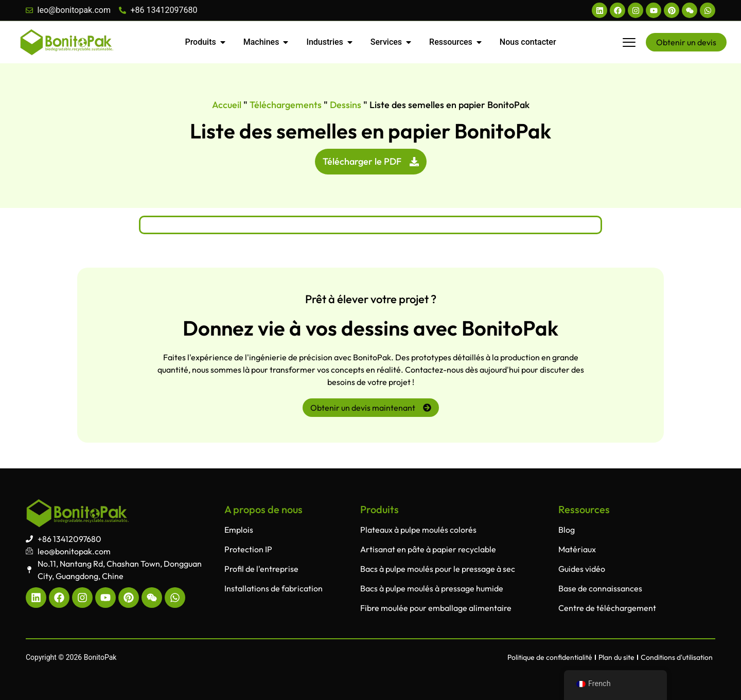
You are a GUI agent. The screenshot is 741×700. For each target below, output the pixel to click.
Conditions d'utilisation (677, 657)
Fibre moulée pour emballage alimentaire (436, 608)
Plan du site (616, 657)
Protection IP (248, 549)
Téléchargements (286, 105)
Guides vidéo (582, 569)
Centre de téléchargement (607, 608)
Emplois (239, 530)
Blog (567, 530)
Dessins (346, 105)
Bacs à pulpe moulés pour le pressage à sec (438, 569)
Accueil (227, 105)
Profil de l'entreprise (261, 569)
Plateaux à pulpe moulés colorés (418, 530)
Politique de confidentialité (550, 657)
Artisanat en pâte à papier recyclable (428, 549)
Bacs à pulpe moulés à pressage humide (432, 588)
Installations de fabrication (274, 588)
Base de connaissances (600, 588)
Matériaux (577, 549)
